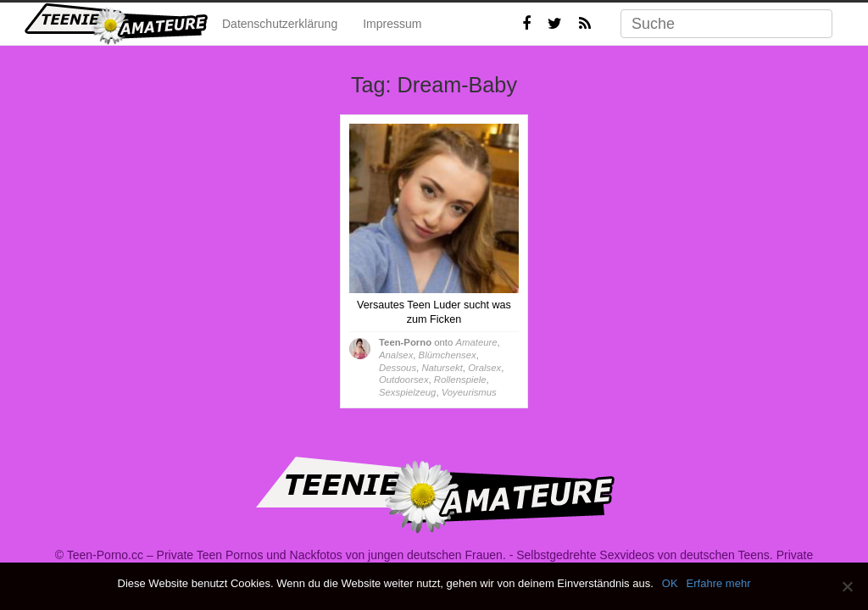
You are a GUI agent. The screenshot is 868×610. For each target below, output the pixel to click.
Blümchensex (448, 355)
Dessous (398, 368)
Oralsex (484, 368)
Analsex (396, 355)
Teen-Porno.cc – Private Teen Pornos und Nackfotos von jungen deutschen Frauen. (287, 555)
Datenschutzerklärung (280, 24)
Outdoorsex (404, 380)
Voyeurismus (469, 392)
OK (670, 583)
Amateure (476, 342)
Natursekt (442, 368)
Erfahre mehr (719, 583)
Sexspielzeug (407, 392)
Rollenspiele (460, 380)
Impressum (392, 24)
